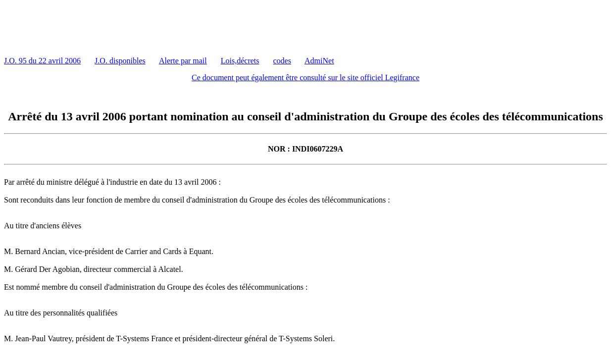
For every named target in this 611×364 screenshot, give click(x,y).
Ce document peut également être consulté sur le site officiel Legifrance (305, 78)
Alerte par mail (183, 61)
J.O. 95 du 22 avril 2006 (42, 61)
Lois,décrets (240, 61)
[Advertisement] (184, 26)
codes (282, 61)
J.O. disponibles (120, 61)
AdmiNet (319, 61)
